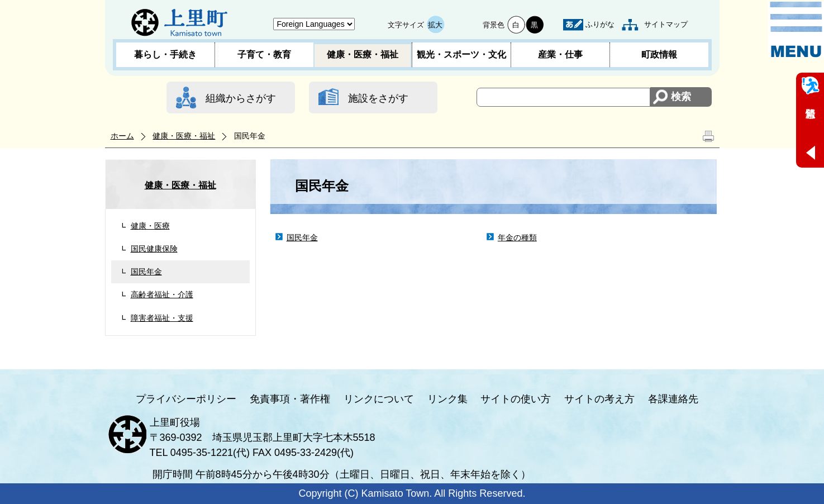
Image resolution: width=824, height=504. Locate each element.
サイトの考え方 (599, 399)
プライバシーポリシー (186, 399)
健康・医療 (150, 226)
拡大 (435, 25)
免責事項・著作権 (290, 399)
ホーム (122, 136)
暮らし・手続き (165, 54)
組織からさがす (241, 98)
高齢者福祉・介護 (162, 294)
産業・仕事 (560, 54)
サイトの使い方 (516, 399)
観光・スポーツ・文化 (461, 54)
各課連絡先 (673, 399)
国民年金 (146, 272)
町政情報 (659, 54)
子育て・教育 (264, 54)
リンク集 (447, 399)
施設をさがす (378, 98)
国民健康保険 (154, 249)
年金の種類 (517, 237)
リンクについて (379, 399)
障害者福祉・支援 (162, 318)
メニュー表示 (796, 30)
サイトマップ (666, 24)
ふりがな (600, 24)
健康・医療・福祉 (363, 54)
